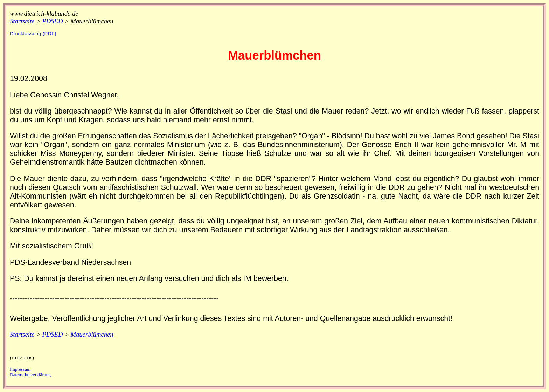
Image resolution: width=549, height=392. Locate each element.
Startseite (22, 21)
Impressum (20, 369)
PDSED (52, 21)
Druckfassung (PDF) (33, 34)
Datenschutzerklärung (30, 375)
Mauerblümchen (92, 21)
